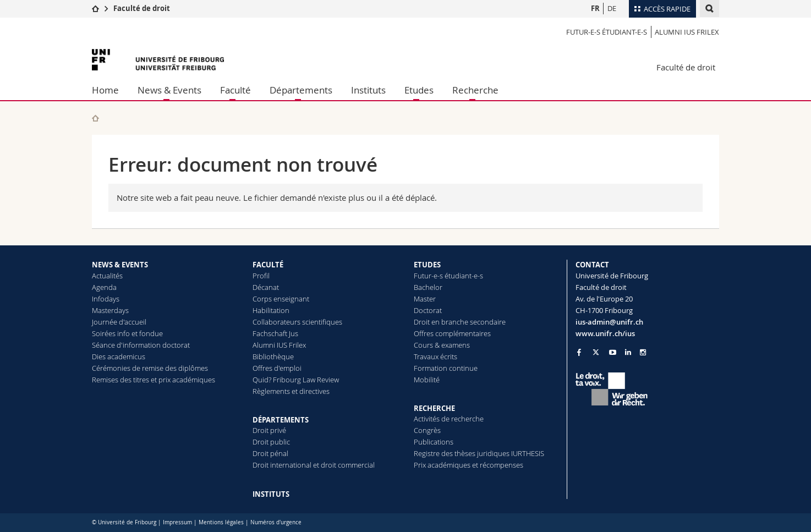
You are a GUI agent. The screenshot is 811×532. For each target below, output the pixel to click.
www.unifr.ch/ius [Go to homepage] (605, 333)
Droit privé (269, 430)
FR (595, 8)
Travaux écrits (435, 357)
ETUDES (427, 265)
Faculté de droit (142, 8)
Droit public (271, 442)
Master (425, 299)
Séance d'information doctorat (141, 345)
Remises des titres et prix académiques (154, 380)
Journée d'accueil (119, 322)
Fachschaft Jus (275, 333)
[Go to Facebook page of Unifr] (579, 352)
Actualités (107, 276)
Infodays (106, 299)
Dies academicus (119, 357)
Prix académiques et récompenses (468, 465)
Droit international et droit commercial (314, 465)
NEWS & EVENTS (120, 265)
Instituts (368, 90)
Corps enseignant (281, 299)
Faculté (235, 90)
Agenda (104, 287)
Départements (301, 90)
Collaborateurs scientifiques (297, 322)
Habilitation (271, 310)
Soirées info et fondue (127, 333)
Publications (434, 442)
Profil (261, 276)
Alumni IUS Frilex (687, 32)
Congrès (427, 430)
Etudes (419, 90)
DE (612, 8)
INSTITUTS (271, 494)
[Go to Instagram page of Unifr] (643, 352)
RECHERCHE (434, 408)
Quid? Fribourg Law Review (296, 380)
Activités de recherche (449, 419)
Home (105, 90)
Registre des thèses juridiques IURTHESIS (479, 453)
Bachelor (428, 287)
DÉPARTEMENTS (281, 420)
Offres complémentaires (452, 333)
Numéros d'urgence (276, 522)
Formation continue (446, 368)
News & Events (169, 90)
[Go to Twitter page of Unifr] (596, 352)
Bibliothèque (273, 357)
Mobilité (427, 380)
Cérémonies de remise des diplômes (150, 368)
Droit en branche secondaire (460, 322)
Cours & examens (442, 345)
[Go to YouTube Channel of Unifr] (613, 352)
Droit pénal (270, 453)
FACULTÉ (268, 265)
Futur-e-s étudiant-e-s (607, 32)
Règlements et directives (291, 391)
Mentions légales (221, 522)
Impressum (177, 522)
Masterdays (110, 310)
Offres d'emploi (277, 368)
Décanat (266, 287)
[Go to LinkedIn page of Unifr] (628, 352)
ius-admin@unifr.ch (609, 322)
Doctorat (428, 310)
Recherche (475, 90)
